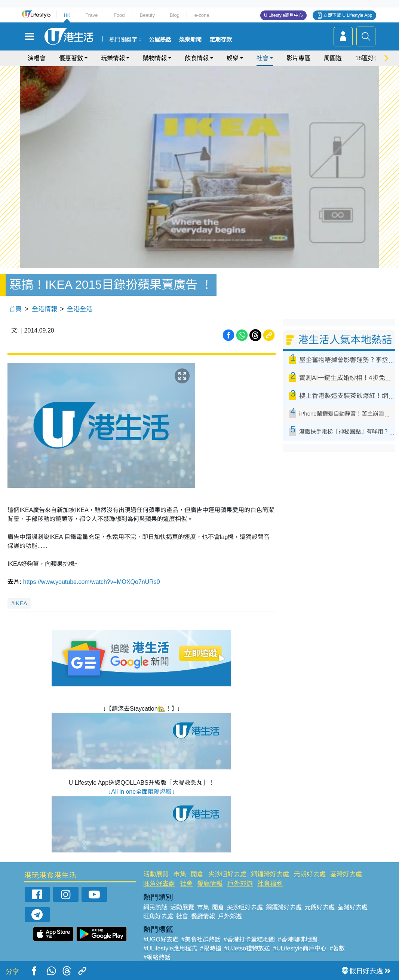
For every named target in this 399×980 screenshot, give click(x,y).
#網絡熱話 (157, 957)
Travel (92, 15)
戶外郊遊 (240, 884)
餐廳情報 (210, 884)
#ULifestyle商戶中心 (300, 948)
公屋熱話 (160, 40)
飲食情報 (197, 58)
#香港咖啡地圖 (297, 939)
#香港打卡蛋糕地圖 (249, 939)
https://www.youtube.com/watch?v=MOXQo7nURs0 (92, 582)
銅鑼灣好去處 (270, 874)
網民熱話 (155, 907)
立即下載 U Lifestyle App (348, 15)
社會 (263, 58)
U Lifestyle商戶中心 (283, 15)
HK (67, 15)
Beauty (147, 15)
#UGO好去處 (161, 939)
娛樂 (233, 58)
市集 (180, 874)
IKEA (21, 603)
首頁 (15, 309)
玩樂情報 (113, 58)
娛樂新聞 (190, 40)
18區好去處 (371, 58)
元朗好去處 (310, 874)
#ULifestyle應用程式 (170, 948)
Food (119, 15)
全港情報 (44, 309)
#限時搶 (211, 948)
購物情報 (155, 58)
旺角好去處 (159, 884)
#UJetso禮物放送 (247, 948)
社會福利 (270, 884)
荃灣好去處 (346, 874)
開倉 (197, 874)
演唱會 (37, 58)
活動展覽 (156, 874)
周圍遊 (333, 58)
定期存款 (221, 40)
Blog (175, 15)
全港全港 (80, 309)
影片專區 (298, 58)
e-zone (202, 15)
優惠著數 (71, 58)
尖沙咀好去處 (227, 874)
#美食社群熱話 (201, 939)
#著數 (337, 948)
